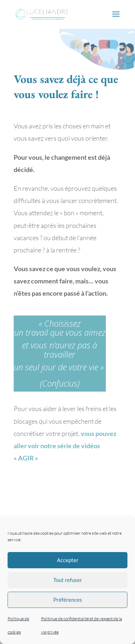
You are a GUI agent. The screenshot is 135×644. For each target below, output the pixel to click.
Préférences (68, 600)
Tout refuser (68, 580)
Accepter (68, 560)
